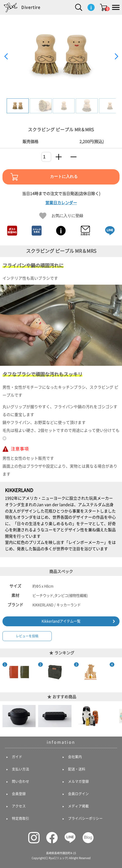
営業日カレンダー (61, 203)
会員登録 (19, 794)
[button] (116, 56)
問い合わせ (21, 781)
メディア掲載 (78, 806)
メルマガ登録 (78, 781)
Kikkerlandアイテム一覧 (61, 621)
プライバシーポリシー (85, 818)
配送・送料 (77, 769)
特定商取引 (21, 818)
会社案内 (75, 757)
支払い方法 (21, 769)
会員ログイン (78, 794)
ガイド (17, 757)
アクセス (19, 806)
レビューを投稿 (27, 636)
